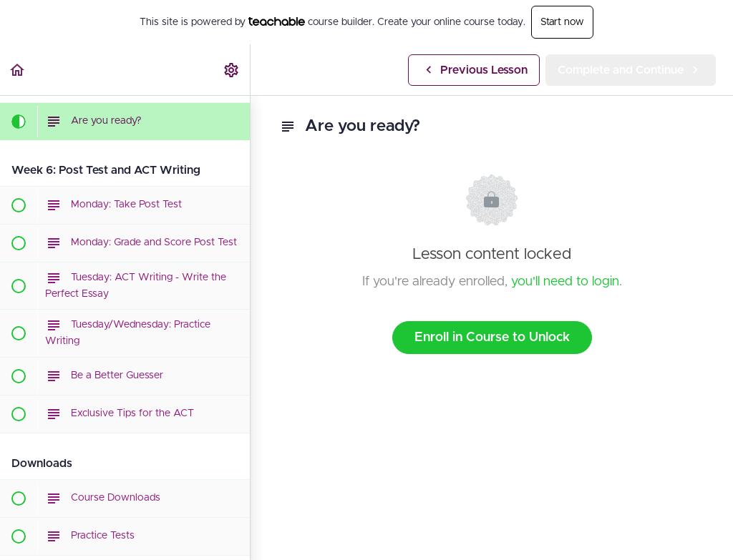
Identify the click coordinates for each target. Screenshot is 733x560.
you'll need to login (565, 282)
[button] (18, 70)
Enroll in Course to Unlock (492, 338)
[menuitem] (232, 70)
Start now (562, 22)
